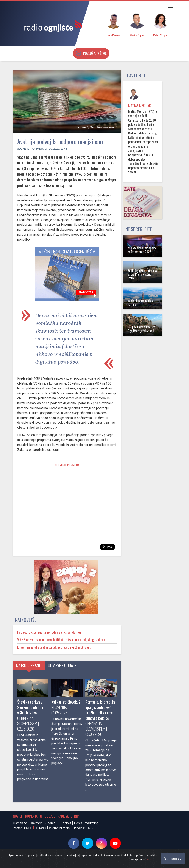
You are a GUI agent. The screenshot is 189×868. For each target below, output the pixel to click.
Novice (18, 816)
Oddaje (50, 816)
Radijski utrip (68, 816)
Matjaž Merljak (140, 106)
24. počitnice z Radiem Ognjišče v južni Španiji (141, 329)
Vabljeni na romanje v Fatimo (140, 302)
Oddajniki (79, 828)
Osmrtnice (20, 823)
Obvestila (36, 823)
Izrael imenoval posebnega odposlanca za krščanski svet (54, 647)
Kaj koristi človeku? (66, 702)
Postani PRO (22, 828)
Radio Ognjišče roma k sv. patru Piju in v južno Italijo (143, 274)
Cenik (78, 823)
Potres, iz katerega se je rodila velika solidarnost (50, 632)
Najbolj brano (29, 665)
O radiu (41, 828)
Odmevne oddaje (62, 665)
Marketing (91, 823)
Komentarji (34, 816)
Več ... (151, 860)
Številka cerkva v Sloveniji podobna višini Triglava (30, 707)
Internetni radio (59, 828)
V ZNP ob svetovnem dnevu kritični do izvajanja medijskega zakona (61, 640)
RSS (91, 828)
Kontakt (66, 823)
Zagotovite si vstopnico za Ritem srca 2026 (142, 250)
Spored (50, 823)
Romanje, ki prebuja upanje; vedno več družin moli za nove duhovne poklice (100, 710)
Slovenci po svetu (31, 149)
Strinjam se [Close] (173, 858)
